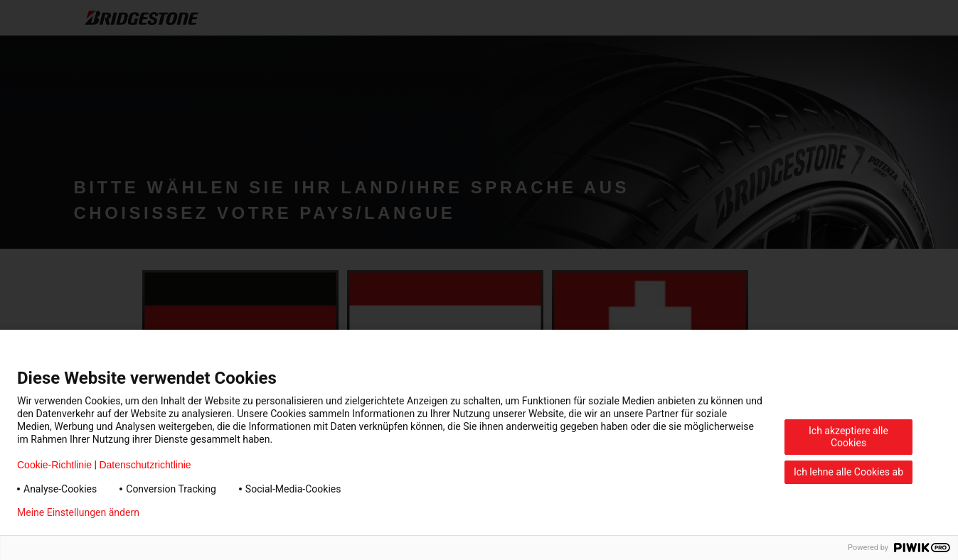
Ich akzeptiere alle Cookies (848, 437)
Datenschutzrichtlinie (145, 465)
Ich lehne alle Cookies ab (848, 472)
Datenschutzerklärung (211, 512)
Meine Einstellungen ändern (78, 512)
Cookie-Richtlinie (54, 465)
